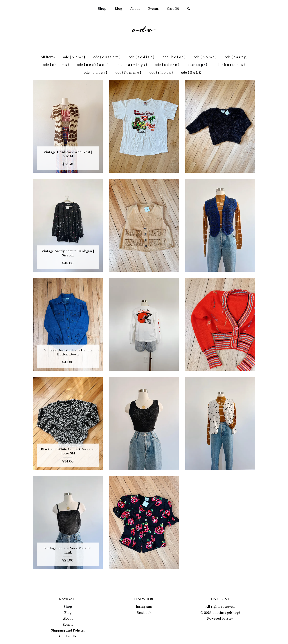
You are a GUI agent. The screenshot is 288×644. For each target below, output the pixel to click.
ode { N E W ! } (74, 57)
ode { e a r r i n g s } (132, 65)
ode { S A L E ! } (193, 73)
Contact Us (68, 636)
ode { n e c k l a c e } (93, 65)
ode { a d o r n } (167, 65)
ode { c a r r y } (236, 57)
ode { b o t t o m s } (230, 65)
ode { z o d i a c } (142, 57)
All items (48, 57)
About (135, 9)
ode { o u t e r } (95, 73)
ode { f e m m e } (128, 73)
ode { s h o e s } (161, 73)
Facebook (144, 613)
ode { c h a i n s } (56, 65)
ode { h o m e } (205, 57)
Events (153, 9)
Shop (102, 9)
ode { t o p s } (197, 65)
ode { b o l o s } (174, 57)
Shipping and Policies (68, 630)
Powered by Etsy (220, 619)
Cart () (173, 9)
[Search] (189, 9)
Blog (118, 9)
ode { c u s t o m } (107, 57)
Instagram (144, 607)
